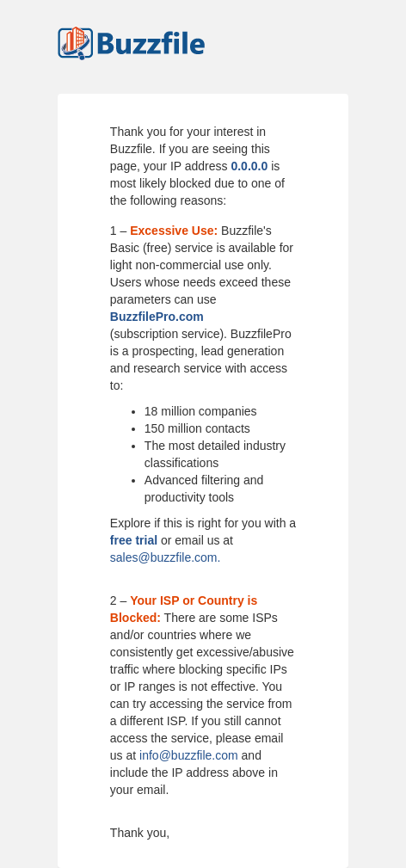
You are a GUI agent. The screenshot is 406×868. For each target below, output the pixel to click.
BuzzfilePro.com (157, 317)
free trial (134, 540)
